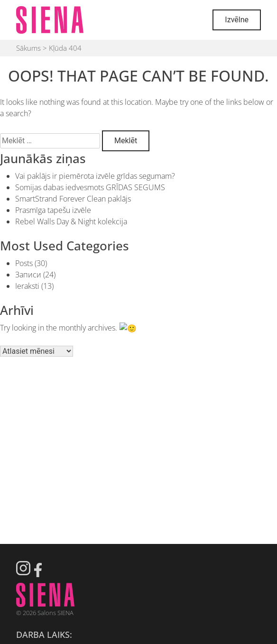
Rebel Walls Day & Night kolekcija (71, 221)
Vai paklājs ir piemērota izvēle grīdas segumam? (95, 176)
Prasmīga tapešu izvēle (53, 210)
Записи (28, 275)
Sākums (28, 48)
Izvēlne (237, 20)
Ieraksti (27, 286)
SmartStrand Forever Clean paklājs (73, 199)
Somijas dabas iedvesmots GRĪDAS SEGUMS (90, 187)
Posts (24, 263)
